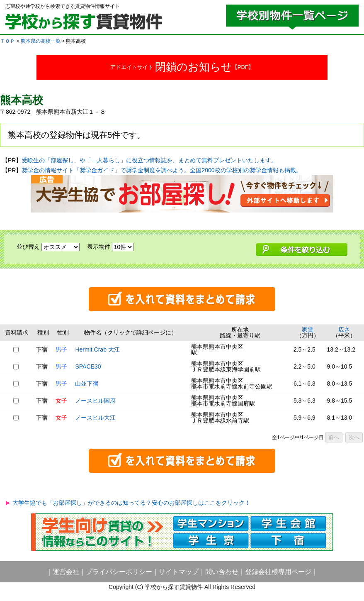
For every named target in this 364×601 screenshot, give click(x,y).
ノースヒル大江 (95, 418)
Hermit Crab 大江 (97, 349)
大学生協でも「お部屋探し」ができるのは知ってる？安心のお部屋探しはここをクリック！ (131, 503)
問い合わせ (222, 572)
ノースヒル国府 (95, 401)
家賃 (308, 330)
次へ (354, 437)
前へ (334, 437)
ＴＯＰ (7, 41)
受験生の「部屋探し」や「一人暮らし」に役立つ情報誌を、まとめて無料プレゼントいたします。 (149, 160)
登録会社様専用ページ (278, 572)
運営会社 (66, 572)
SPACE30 (88, 366)
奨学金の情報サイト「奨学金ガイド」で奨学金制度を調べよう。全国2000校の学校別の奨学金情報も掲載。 (161, 170)
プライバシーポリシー (119, 572)
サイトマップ (179, 572)
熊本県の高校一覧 (41, 41)
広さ (344, 330)
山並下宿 (87, 384)
